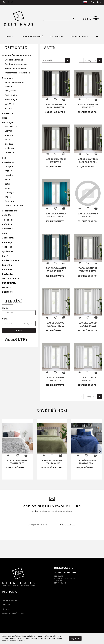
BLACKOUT (11, 127)
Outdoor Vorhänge (14, 60)
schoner (9, 108)
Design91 (9, 167)
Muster (9, 135)
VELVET (9, 131)
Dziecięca (9, 192)
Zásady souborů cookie (13, 613)
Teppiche (8, 247)
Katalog (57, 36)
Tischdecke (9, 220)
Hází (5, 118)
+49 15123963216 (4, 2)
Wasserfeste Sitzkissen (16, 68)
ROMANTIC (11, 91)
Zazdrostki (8, 238)
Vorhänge (8, 122)
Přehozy (7, 78)
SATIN (8, 140)
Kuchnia (7, 269)
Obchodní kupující (32, 36)
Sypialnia (8, 251)
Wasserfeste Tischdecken (17, 73)
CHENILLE (9, 153)
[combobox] (56, 60)
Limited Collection (14, 205)
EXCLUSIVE (11, 95)
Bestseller (8, 274)
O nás (9, 36)
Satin (7, 184)
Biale (5, 233)
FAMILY (8, 171)
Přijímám (75, 639)
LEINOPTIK (11, 104)
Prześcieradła (10, 211)
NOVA (8, 180)
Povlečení (8, 162)
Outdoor (9, 144)
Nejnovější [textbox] (48, 60)
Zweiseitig (11, 99)
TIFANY (8, 188)
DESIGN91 (7, 292)
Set (5, 158)
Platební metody (10, 600)
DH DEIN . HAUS (10, 278)
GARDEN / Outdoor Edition (17, 55)
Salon (6, 256)
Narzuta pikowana (15, 82)
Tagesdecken (79, 36)
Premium (9, 201)
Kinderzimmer (11, 260)
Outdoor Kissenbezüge (16, 64)
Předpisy (6, 609)
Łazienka (8, 265)
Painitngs (7, 242)
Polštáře (7, 215)
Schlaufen (10, 148)
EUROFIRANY (9, 283)
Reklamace (7, 605)
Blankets (8, 113)
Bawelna (9, 175)
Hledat (19, 331)
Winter (8, 197)
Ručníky (7, 224)
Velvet (9, 86)
